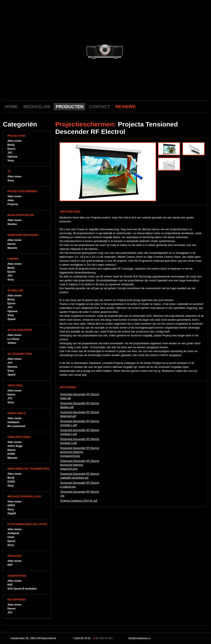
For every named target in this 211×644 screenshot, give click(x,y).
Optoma (12, 157)
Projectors (16, 136)
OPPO (11, 506)
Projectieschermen (22, 191)
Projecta (13, 204)
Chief (11, 537)
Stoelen (12, 224)
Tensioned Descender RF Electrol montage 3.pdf (80, 441)
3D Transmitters (20, 354)
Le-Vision (13, 339)
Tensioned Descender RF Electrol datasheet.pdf (80, 414)
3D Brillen (15, 291)
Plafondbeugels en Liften (27, 524)
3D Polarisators (20, 330)
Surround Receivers (23, 235)
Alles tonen (15, 141)
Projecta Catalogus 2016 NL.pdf (79, 501)
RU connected (16, 426)
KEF (10, 565)
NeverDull (194, 638)
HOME (11, 107)
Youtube (183, 106)
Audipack (13, 533)
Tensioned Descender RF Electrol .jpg (80, 494)
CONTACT (99, 107)
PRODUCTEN (70, 107)
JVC (10, 153)
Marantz (12, 248)
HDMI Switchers (19, 437)
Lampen (13, 259)
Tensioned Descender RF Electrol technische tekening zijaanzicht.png (80, 465)
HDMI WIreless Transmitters (29, 469)
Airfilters (15, 386)
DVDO (11, 454)
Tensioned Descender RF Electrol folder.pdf (80, 396)
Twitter (197, 106)
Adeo (11, 200)
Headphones (17, 600)
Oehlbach (13, 422)
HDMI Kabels (16, 413)
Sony (11, 161)
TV (9, 171)
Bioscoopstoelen (21, 215)
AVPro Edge (15, 446)
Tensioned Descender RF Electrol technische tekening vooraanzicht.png (80, 452)
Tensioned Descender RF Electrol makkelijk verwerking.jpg (80, 476)
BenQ (11, 145)
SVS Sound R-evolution (22, 589)
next (144, 51)
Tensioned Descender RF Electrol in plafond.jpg (80, 485)
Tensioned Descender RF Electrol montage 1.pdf (80, 423)
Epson (11, 149)
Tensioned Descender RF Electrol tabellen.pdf (80, 405)
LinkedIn (204, 106)
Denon (11, 244)
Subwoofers (17, 576)
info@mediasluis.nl (139, 638)
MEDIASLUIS (37, 107)
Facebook (190, 106)
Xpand (11, 319)
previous (67, 51)
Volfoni (12, 343)
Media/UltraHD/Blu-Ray (24, 497)
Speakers (15, 556)
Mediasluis (106, 23)
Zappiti (12, 513)
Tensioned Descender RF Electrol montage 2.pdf (80, 432)
